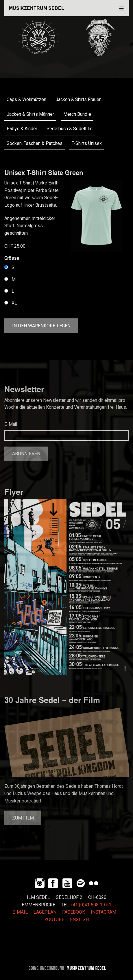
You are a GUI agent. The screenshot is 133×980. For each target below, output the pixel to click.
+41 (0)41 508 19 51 (91, 905)
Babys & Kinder (22, 129)
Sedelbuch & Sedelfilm (70, 129)
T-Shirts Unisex (87, 143)
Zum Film (23, 818)
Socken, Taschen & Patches (35, 143)
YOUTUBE (54, 920)
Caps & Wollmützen (26, 100)
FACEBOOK (74, 912)
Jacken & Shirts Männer (30, 114)
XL (14, 303)
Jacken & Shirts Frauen (78, 100)
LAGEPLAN (45, 912)
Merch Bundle (77, 114)
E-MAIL (20, 912)
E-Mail (11, 424)
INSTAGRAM (104, 912)
